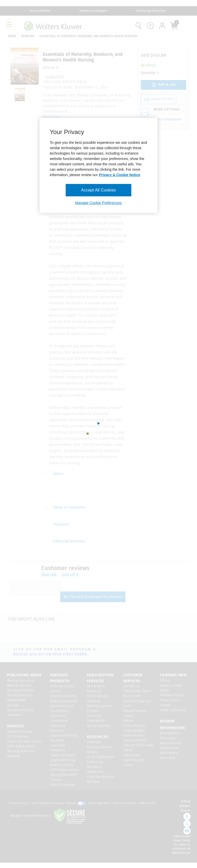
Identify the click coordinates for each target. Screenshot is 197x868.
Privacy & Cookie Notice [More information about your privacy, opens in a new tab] (120, 175)
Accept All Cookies (98, 190)
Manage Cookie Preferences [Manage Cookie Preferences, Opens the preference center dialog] (98, 203)
